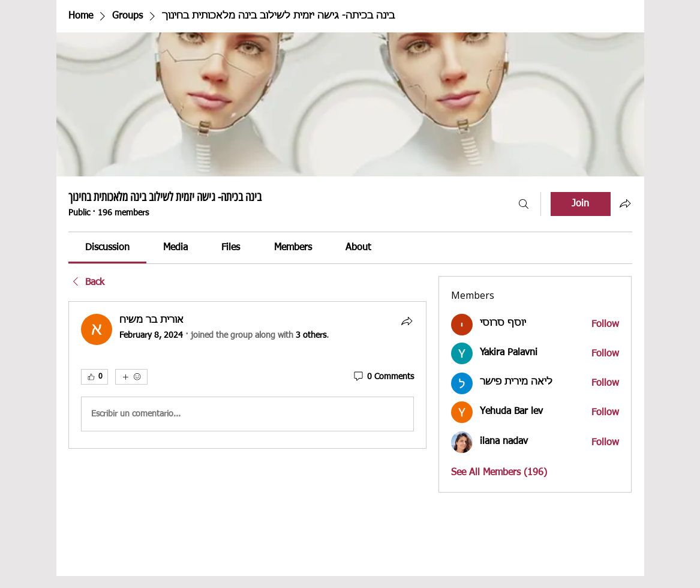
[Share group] (625, 203)
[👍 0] (94, 377)
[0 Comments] (383, 377)
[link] (107, 248)
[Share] (407, 321)
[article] (248, 375)
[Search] (524, 204)
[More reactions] (131, 377)
